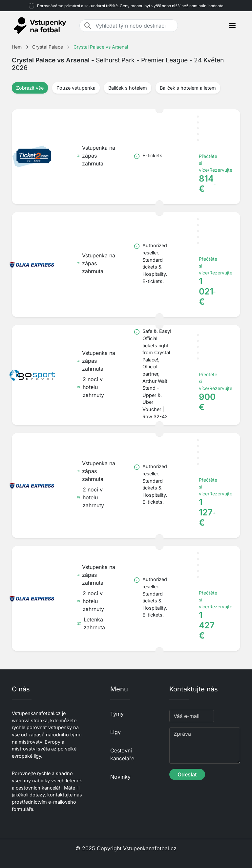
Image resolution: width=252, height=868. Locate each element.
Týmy (117, 714)
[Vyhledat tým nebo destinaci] (135, 26)
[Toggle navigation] (232, 26)
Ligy (115, 732)
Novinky (120, 777)
